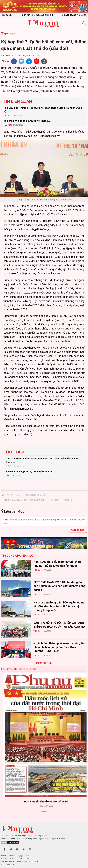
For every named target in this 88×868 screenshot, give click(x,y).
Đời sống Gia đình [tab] (28, 669)
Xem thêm (44, 816)
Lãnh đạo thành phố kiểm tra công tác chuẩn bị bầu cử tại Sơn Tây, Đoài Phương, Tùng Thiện (59, 647)
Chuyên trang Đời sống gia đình (37, 15)
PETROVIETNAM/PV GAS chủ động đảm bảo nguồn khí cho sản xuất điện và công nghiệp (59, 586)
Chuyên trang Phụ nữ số (74, 15)
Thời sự (8, 34)
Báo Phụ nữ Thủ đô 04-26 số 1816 (44, 802)
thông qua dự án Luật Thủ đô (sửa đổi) (24, 500)
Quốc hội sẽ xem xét (36, 495)
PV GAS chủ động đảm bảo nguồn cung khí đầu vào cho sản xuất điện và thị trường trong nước (59, 606)
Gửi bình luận (78, 530)
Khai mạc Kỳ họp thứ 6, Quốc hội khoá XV (27, 121)
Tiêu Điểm (8, 125)
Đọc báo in (7, 15)
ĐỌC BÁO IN (44, 663)
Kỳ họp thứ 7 (13, 495)
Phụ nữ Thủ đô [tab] (9, 669)
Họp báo (54, 500)
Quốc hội (69, 500)
